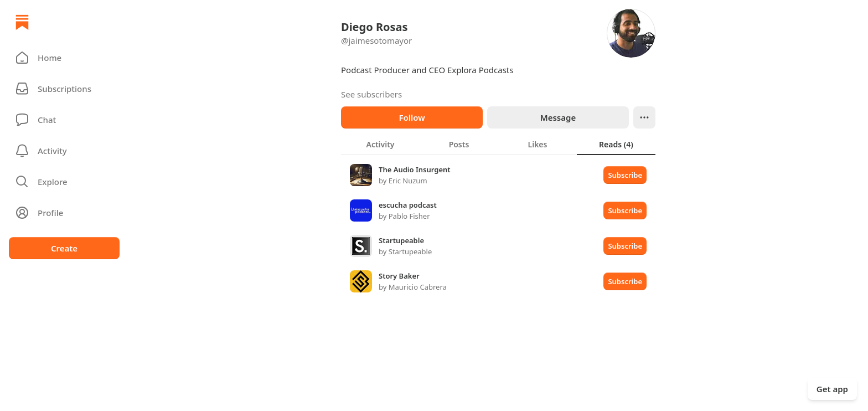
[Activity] (64, 151)
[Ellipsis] (644, 117)
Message (558, 117)
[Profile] (64, 213)
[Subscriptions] (64, 89)
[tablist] (498, 144)
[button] (64, 58)
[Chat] (64, 120)
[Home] (22, 22)
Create (64, 248)
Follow (412, 117)
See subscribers (371, 94)
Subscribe (625, 175)
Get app (832, 389)
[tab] (380, 144)
